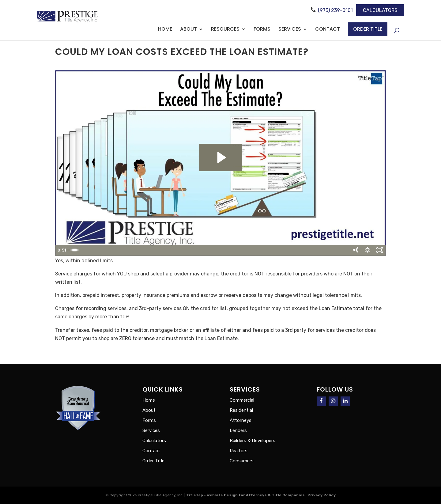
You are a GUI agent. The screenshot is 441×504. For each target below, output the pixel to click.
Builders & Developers (253, 441)
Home (165, 30)
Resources (225, 30)
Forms (262, 30)
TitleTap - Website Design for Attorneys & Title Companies (245, 495)
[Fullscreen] (379, 251)
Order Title (368, 29)
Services (290, 30)
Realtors (239, 451)
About (188, 30)
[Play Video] (62, 251)
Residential (241, 410)
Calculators (380, 10)
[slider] (213, 251)
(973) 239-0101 (335, 10)
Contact (328, 30)
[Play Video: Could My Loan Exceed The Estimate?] (221, 157)
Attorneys (241, 420)
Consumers (242, 461)
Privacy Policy (322, 495)
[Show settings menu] (365, 251)
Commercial (242, 400)
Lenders (238, 430)
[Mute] (351, 251)
